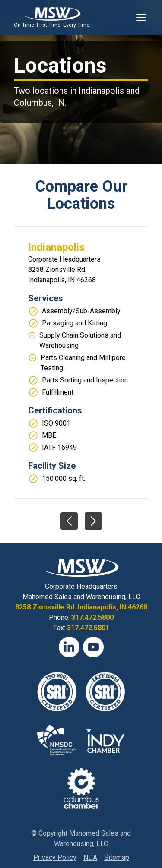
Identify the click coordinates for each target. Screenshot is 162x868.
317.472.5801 (88, 628)
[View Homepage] (52, 14)
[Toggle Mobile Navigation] (141, 17)
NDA (90, 857)
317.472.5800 (92, 617)
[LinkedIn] (69, 647)
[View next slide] (93, 521)
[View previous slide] (69, 521)
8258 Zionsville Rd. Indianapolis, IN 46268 (81, 607)
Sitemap (117, 857)
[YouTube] (93, 647)
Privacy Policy (55, 857)
